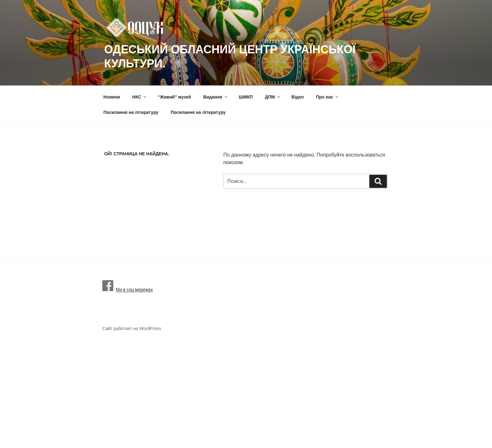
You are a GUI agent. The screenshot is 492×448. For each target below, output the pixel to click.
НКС (140, 97)
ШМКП (246, 97)
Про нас (328, 97)
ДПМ (273, 97)
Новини (112, 97)
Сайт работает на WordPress (132, 328)
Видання (216, 97)
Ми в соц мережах (128, 290)
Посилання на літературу (131, 112)
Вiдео (298, 97)
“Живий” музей (174, 97)
